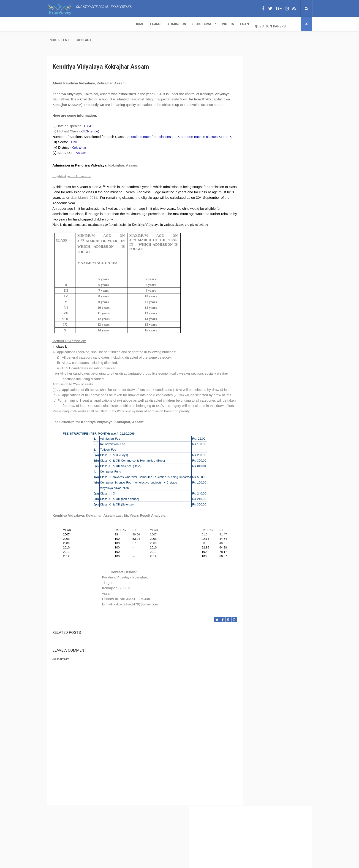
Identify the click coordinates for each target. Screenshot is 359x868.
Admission (92, 24)
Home (54, 24)
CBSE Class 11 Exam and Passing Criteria (267, 179)
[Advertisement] (135, 779)
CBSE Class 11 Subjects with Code (261, 225)
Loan (160, 24)
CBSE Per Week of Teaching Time (261, 202)
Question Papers (186, 24)
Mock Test (217, 24)
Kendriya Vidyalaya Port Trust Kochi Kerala (268, 275)
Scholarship (119, 24)
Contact (241, 24)
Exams (71, 24)
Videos (143, 24)
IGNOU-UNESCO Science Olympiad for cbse (268, 285)
